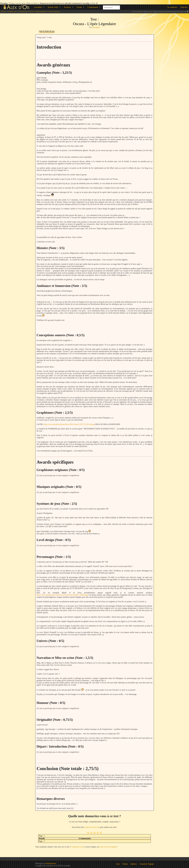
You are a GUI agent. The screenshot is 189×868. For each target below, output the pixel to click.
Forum (79, 7)
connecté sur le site (92, 827)
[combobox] (111, 6)
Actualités (38, 7)
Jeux (118, 864)
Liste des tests (23, 12)
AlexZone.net (51, 863)
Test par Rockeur (54, 12)
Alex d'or (4, 12)
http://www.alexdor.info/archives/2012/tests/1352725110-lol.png (69, 424)
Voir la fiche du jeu (47, 32)
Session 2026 (53, 7)
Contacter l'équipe (147, 864)
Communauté (93, 7)
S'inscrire (184, 7)
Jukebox (134, 864)
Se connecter (172, 7)
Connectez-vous (78, 847)
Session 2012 (12, 12)
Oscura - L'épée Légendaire (38, 12)
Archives (67, 7)
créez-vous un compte (108, 847)
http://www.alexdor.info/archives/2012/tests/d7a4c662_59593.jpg (62, 595)
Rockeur (96, 27)
